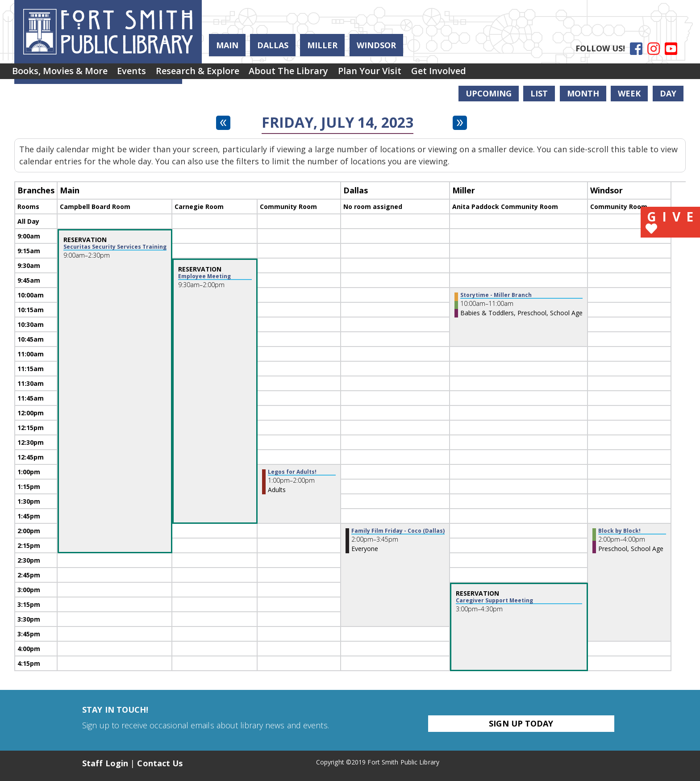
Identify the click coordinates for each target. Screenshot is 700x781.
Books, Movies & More (64, 74)
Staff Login (105, 763)
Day (668, 93)
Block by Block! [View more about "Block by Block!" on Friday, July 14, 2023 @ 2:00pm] (619, 531)
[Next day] (460, 123)
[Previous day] (223, 123)
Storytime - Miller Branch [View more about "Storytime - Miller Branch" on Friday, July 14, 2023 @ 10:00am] (496, 295)
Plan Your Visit (407, 74)
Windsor (376, 45)
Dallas (273, 45)
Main (227, 45)
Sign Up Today (521, 723)
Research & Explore (218, 74)
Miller (322, 45)
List (539, 93)
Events (144, 74)
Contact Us (160, 763)
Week (629, 93)
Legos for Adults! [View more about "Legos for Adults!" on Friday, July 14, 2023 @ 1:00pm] (292, 472)
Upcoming (489, 93)
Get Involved (484, 74)
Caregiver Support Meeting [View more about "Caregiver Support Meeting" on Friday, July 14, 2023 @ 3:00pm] (494, 601)
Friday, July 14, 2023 (337, 122)
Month (583, 93)
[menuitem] (64, 74)
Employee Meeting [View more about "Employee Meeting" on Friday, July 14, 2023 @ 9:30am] (204, 276)
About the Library (317, 74)
